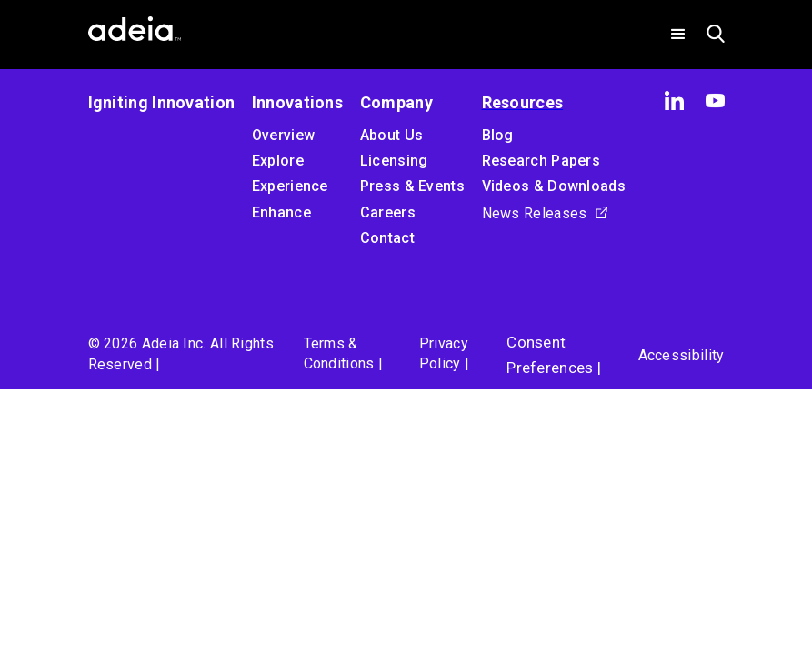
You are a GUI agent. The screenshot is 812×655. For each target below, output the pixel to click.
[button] (678, 35)
